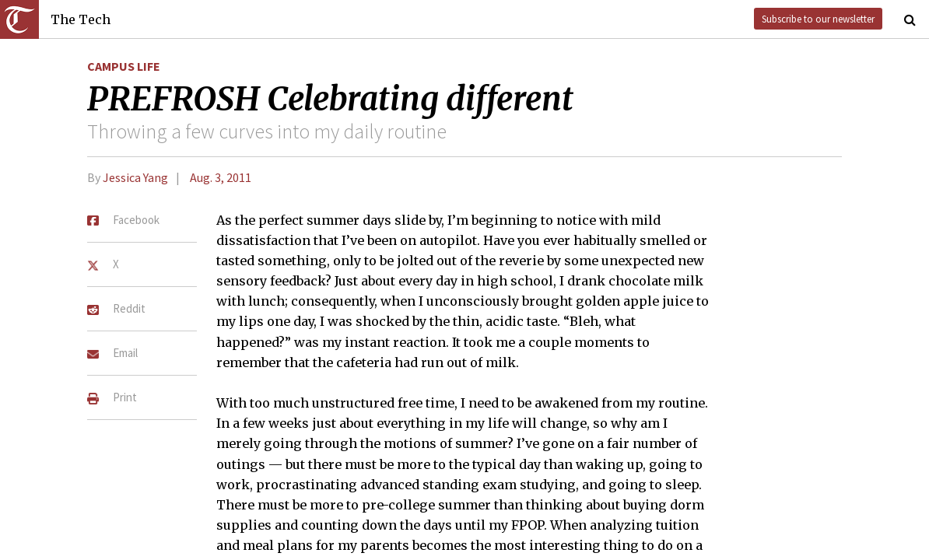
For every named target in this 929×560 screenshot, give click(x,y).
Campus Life (124, 66)
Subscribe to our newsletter (818, 19)
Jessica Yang (135, 177)
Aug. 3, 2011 (221, 177)
